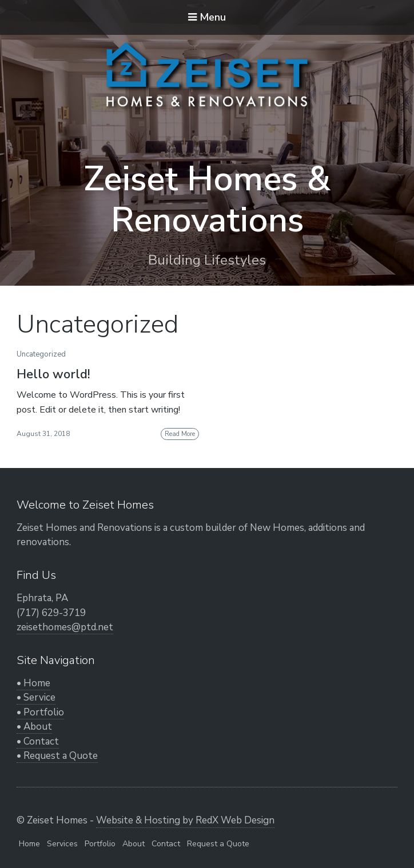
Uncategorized (41, 354)
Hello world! (53, 374)
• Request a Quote (57, 756)
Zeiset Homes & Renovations (207, 199)
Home (29, 844)
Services (62, 844)
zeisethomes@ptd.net (65, 627)
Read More (180, 434)
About (134, 844)
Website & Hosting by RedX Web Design (185, 820)
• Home (33, 683)
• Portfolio (40, 712)
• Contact (38, 741)
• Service (36, 697)
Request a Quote (218, 844)
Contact (166, 844)
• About (34, 727)
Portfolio (100, 844)
